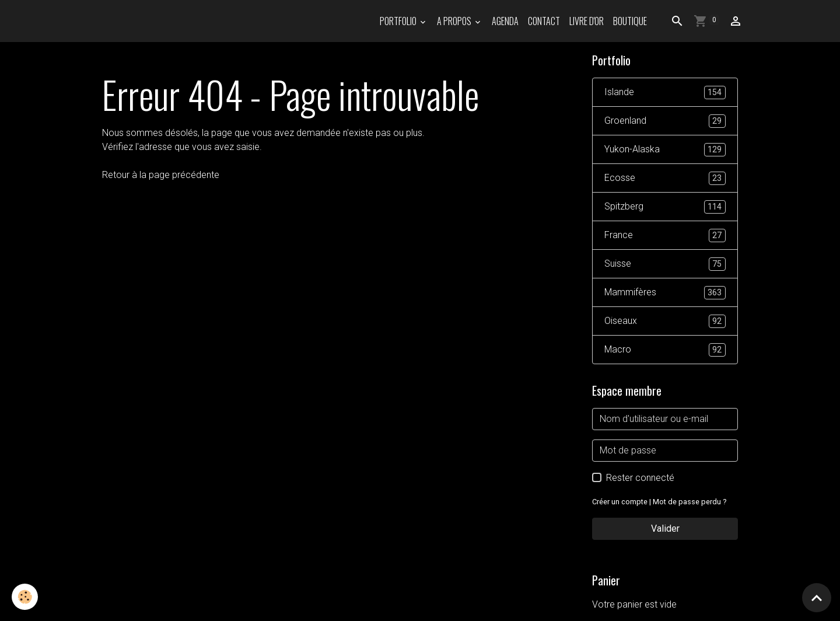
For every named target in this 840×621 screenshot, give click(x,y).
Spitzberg (665, 207)
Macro (665, 350)
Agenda (505, 21)
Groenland (665, 121)
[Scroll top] (817, 598)
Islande (665, 93)
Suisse (665, 264)
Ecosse (665, 178)
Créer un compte (620, 502)
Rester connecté (640, 478)
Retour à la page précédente (161, 175)
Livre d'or (587, 21)
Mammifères (665, 293)
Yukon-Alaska (665, 150)
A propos (455, 21)
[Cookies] (25, 597)
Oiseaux (665, 321)
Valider (665, 528)
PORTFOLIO (399, 21)
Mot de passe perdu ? (689, 502)
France (665, 236)
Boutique (630, 21)
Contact (544, 21)
